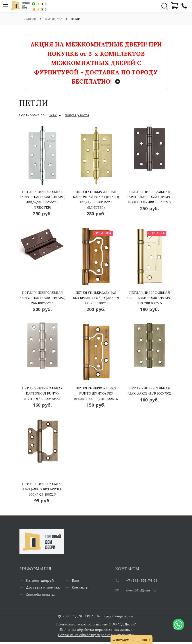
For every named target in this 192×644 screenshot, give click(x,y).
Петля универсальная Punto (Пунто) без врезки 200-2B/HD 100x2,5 (96, 394)
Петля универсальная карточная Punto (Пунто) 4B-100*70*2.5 (42, 394)
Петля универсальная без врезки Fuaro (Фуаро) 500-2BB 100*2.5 (96, 298)
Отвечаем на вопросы (132, 640)
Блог (82, 588)
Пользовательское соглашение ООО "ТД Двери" (96, 626)
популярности (78, 115)
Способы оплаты (93, 581)
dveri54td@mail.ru (148, 590)
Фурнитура (54, 19)
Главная (29, 19)
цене (53, 115)
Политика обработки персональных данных (96, 631)
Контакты (87, 595)
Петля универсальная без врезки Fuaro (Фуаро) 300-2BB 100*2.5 (150, 298)
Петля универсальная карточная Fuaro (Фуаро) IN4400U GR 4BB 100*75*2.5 (150, 197)
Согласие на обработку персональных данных (96, 637)
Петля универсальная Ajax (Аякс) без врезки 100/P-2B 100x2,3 (42, 489)
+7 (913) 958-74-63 (149, 580)
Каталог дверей (46, 581)
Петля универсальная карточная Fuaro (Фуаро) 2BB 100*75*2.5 (43, 298)
